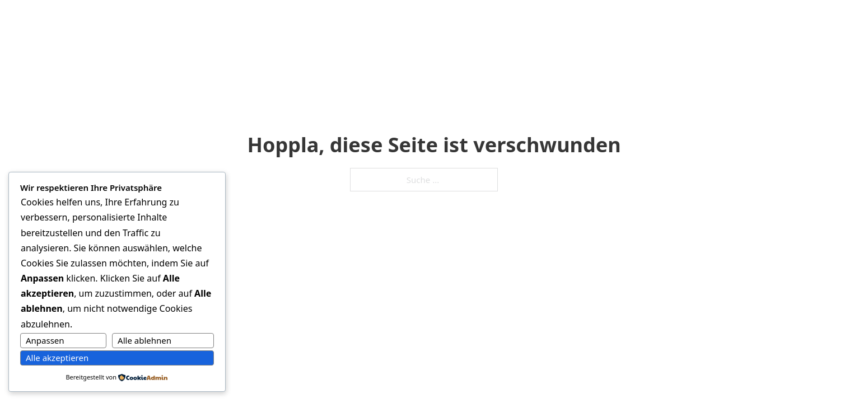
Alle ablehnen (144, 340)
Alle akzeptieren (57, 358)
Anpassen (45, 340)
